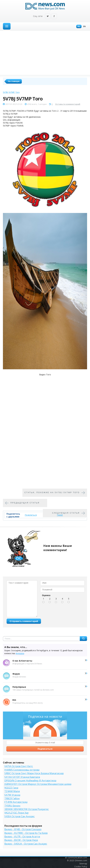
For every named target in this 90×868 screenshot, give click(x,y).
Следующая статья (66, 513)
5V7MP (12, 92)
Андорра (20, 653)
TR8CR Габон (12, 798)
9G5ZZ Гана (11, 788)
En (84, 27)
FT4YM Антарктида (16, 802)
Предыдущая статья (25, 503)
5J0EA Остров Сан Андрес (20, 816)
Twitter (48, 16)
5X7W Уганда (12, 795)
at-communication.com (76, 857)
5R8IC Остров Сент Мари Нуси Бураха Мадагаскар (34, 773)
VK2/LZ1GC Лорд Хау (16, 813)
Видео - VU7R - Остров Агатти (22, 836)
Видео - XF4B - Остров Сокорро (23, 829)
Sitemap (83, 864)
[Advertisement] (45, 53)
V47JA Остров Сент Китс (19, 766)
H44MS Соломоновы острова (22, 770)
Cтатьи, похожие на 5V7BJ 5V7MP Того (52, 493)
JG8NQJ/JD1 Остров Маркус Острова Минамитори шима (38, 784)
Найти (83, 639)
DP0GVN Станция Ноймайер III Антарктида (30, 780)
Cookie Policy (81, 866)
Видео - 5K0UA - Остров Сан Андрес (26, 844)
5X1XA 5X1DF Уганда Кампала (22, 777)
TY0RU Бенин (12, 806)
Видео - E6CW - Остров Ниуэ (21, 840)
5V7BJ (5, 92)
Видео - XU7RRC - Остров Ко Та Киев (26, 833)
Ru (78, 27)
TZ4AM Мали (12, 791)
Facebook (54, 16)
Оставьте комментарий (68, 104)
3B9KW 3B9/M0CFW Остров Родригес (27, 809)
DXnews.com (81, 860)
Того (18, 92)
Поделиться (31, 515)
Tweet (60, 515)
